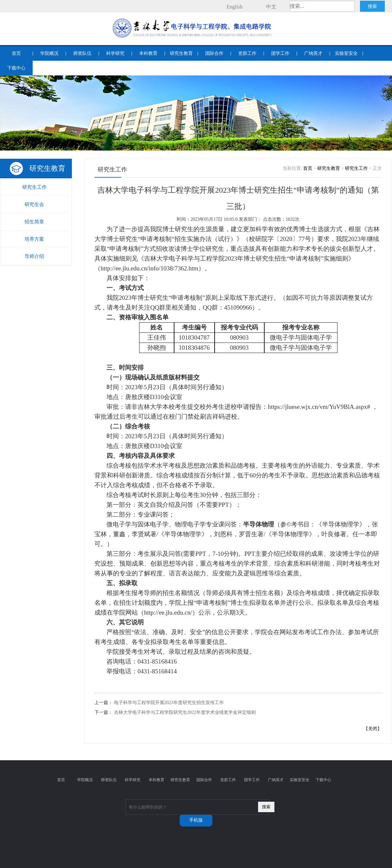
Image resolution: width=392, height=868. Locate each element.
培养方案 (34, 239)
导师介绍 (34, 256)
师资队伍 (82, 53)
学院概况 (49, 53)
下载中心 (16, 68)
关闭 (373, 729)
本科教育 (148, 53)
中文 (271, 7)
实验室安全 (346, 53)
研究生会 (34, 204)
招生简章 (34, 222)
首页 (16, 53)
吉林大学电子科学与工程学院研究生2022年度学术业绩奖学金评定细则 (185, 712)
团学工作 (280, 53)
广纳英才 (313, 53)
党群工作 (247, 53)
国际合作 (214, 53)
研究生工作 (34, 187)
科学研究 (115, 53)
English (235, 7)
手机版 (196, 820)
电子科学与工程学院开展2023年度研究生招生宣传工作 (169, 703)
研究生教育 (181, 53)
